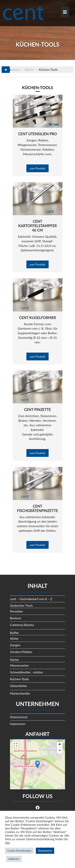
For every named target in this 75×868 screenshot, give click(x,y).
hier (7, 843)
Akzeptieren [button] (45, 851)
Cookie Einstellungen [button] (19, 851)
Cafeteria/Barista (22, 625)
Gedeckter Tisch (21, 605)
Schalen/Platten (21, 652)
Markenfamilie (20, 693)
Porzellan (16, 611)
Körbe (14, 638)
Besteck (16, 618)
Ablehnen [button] (14, 859)
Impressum (18, 724)
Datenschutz (19, 717)
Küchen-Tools (19, 679)
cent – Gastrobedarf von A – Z (31, 599)
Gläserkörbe (18, 686)
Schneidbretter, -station (26, 672)
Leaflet (61, 788)
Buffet (14, 633)
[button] (37, 764)
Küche (14, 660)
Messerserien (19, 665)
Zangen (15, 645)
